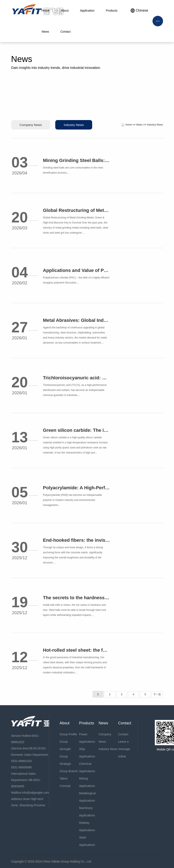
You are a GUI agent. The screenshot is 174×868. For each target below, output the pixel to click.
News (139, 125)
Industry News (74, 125)
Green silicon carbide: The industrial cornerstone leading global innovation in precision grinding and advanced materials (77, 430)
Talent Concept (65, 782)
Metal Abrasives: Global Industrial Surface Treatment (77, 320)
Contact (123, 734)
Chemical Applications (87, 767)
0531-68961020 (22, 761)
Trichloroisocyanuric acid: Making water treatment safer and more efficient (77, 378)
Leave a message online (124, 749)
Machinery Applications (87, 812)
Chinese (139, 11)
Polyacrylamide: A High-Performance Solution (77, 488)
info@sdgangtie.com (36, 793)
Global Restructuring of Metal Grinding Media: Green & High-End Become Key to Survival (77, 210)
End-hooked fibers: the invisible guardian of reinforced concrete (77, 540)
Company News (31, 125)
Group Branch (69, 771)
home (129, 125)
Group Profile (68, 734)
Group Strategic (65, 760)
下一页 (157, 694)
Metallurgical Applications (87, 797)
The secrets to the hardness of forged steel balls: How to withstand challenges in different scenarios (77, 598)
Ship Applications (87, 753)
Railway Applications (87, 826)
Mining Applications (87, 782)
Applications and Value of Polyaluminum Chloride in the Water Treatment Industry (77, 270)
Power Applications (87, 738)
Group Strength (65, 745)
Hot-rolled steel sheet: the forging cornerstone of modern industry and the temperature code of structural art (77, 650)
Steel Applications (87, 841)
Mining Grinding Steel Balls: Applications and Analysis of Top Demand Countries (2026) (77, 160)
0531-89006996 (22, 767)
